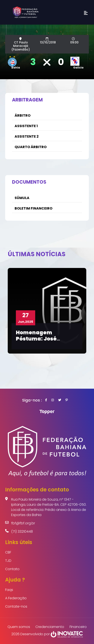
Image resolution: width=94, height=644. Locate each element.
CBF (8, 552)
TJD (8, 561)
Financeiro (78, 627)
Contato (12, 569)
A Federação (16, 598)
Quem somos (19, 627)
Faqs (9, 590)
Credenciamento (50, 627)
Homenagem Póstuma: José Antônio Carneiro (40, 339)
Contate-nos (16, 606)
